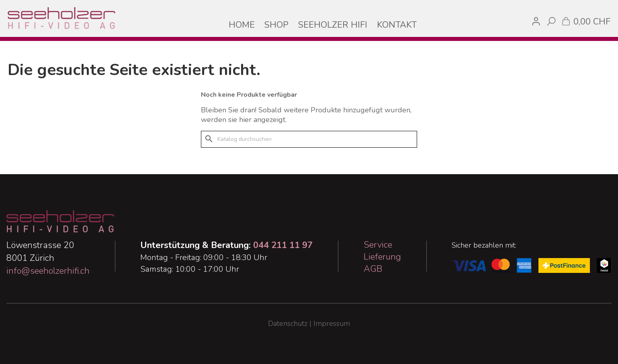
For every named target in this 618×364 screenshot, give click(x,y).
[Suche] (309, 139)
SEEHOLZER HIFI (333, 25)
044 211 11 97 (283, 245)
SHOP (276, 25)
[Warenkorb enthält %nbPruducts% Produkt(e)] (585, 21)
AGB (373, 269)
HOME (242, 25)
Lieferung (382, 257)
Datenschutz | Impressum (309, 323)
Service (378, 245)
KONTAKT (397, 25)
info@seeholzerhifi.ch (48, 271)
